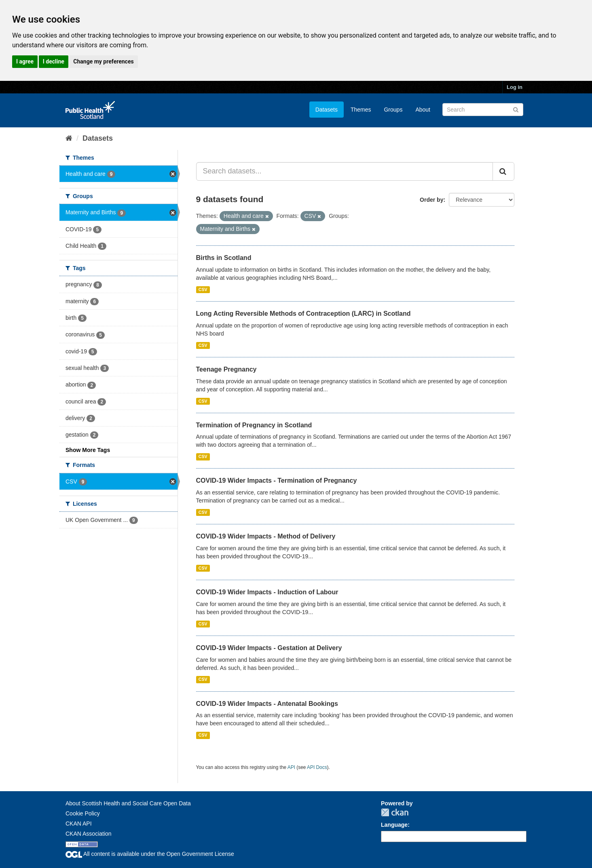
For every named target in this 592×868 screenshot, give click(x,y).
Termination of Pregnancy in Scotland (254, 425)
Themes (361, 110)
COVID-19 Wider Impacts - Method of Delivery (266, 536)
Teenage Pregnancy (226, 369)
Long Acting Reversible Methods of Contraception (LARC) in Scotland (303, 314)
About (423, 110)
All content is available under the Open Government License (150, 854)
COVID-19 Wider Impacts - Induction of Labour (267, 592)
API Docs (317, 767)
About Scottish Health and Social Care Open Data (128, 803)
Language (394, 825)
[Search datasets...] (345, 171)
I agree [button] (25, 61)
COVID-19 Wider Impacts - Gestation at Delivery (269, 648)
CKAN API (79, 824)
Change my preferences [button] (103, 61)
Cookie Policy (83, 813)
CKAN (395, 812)
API (291, 767)
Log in (515, 87)
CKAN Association (89, 834)
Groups (393, 110)
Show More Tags (88, 450)
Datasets (327, 110)
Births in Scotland (224, 258)
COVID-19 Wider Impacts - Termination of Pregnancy (277, 480)
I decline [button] (54, 61)
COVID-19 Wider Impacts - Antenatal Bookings (267, 704)
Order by (431, 200)
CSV (203, 289)
